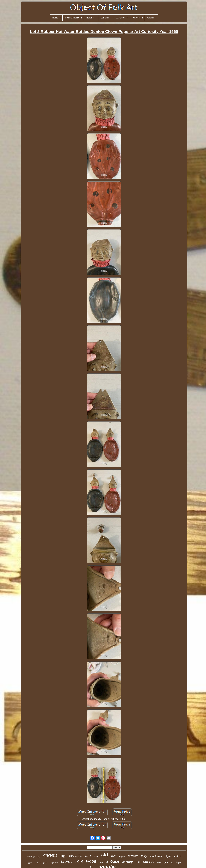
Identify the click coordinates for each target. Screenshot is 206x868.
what (96, 856)
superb (122, 856)
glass (46, 862)
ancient (50, 855)
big (172, 863)
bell (88, 856)
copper (29, 862)
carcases (133, 856)
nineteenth (156, 856)
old (105, 855)
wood (91, 861)
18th (138, 862)
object (168, 856)
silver (101, 862)
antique (113, 861)
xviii (177, 856)
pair (166, 862)
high (39, 857)
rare (79, 861)
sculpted (38, 863)
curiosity (31, 856)
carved (149, 861)
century (127, 862)
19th (114, 856)
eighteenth (55, 863)
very (144, 856)
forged (179, 862)
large (63, 856)
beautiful (76, 855)
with (159, 862)
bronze (67, 861)
